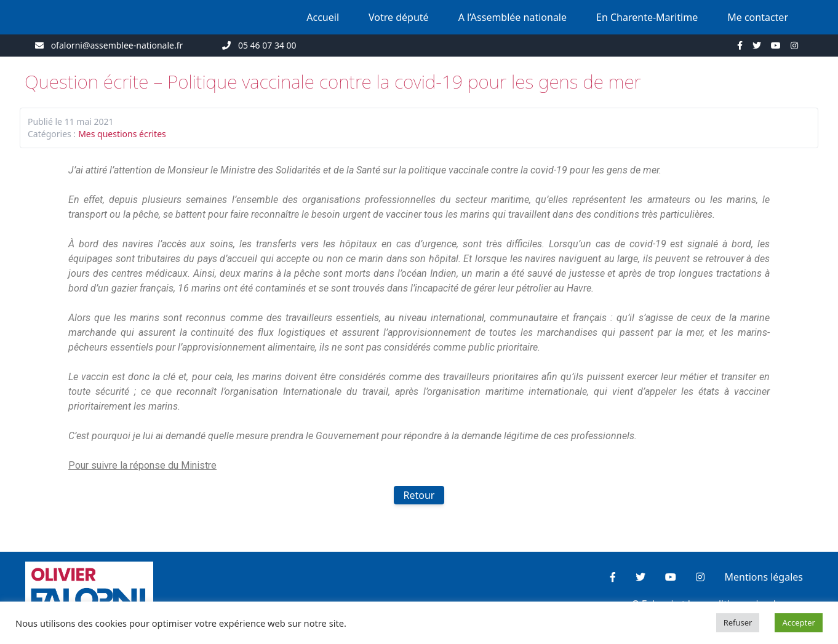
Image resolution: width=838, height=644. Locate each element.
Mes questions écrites (122, 134)
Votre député (399, 17)
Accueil (323, 17)
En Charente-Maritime (647, 17)
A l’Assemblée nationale (513, 17)
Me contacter (758, 17)
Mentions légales (764, 577)
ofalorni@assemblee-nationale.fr (117, 45)
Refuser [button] (738, 622)
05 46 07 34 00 (267, 45)
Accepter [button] (799, 622)
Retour (419, 495)
